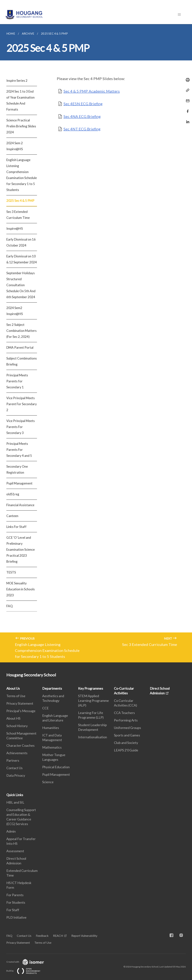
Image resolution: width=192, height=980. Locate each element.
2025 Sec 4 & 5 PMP (20, 201)
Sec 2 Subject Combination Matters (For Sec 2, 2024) (21, 331)
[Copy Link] (187, 90)
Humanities (51, 728)
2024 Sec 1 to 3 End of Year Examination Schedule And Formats (20, 100)
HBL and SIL (15, 802)
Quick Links (15, 795)
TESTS (11, 572)
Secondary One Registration (17, 469)
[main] (96, 343)
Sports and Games (127, 735)
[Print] (187, 80)
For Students (16, 902)
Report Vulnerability (84, 936)
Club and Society (126, 743)
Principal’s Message (21, 711)
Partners (13, 760)
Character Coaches (20, 745)
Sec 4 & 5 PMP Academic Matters (92, 91)
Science (48, 782)
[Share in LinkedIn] (187, 119)
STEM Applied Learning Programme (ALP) (93, 701)
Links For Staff (16, 527)
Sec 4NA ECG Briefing (82, 116)
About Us (13, 688)
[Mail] (187, 98)
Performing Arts (126, 720)
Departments (52, 688)
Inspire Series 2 (17, 81)
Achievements (17, 753)
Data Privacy (16, 775)
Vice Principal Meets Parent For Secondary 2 (22, 404)
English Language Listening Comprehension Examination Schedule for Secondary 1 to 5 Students (22, 175)
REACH (58, 936)
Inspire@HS (15, 228)
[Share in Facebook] (187, 109)
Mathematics (52, 747)
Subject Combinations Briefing (22, 361)
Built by (26, 971)
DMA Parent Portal (20, 347)
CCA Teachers (124, 713)
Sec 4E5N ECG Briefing (83, 104)
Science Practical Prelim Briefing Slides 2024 (21, 126)
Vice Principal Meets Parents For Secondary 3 (21, 427)
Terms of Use (16, 696)
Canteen (12, 516)
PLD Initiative (16, 917)
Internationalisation (93, 737)
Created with (28, 962)
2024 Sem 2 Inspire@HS (15, 146)
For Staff (13, 910)
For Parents (15, 895)
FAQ (10, 606)
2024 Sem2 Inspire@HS (15, 311)
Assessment (15, 851)
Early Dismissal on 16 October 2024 (21, 242)
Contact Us (14, 768)
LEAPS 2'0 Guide (126, 750)
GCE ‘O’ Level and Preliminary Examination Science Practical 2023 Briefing (21, 549)
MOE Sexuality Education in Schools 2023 (21, 589)
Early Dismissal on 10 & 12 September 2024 (22, 259)
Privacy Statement (20, 703)
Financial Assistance (20, 505)
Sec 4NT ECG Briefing (82, 129)
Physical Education (56, 767)
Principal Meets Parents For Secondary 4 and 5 (19, 450)
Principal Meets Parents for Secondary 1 (17, 381)
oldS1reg (13, 494)
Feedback (42, 936)
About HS (13, 718)
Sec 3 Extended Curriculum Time (18, 215)
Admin (11, 831)
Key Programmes (91, 688)
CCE (45, 708)
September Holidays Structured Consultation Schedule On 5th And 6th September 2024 (21, 285)
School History (17, 726)
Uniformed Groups (127, 728)
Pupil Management (19, 483)
